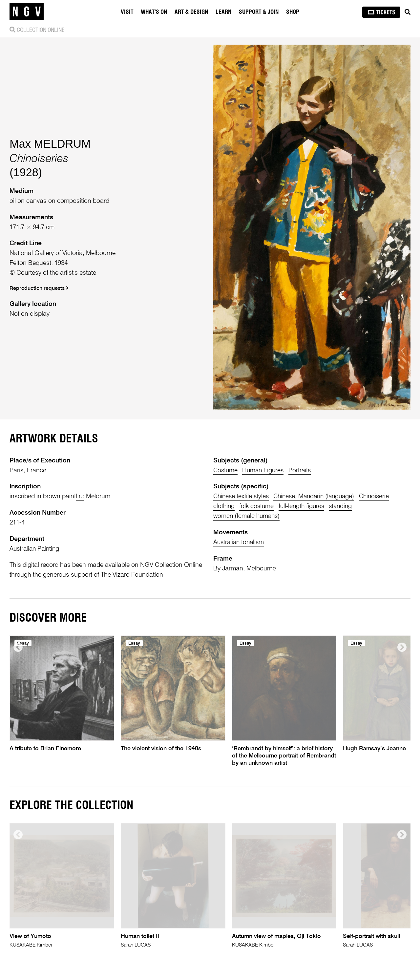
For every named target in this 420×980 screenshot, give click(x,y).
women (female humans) (248, 516)
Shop (293, 12)
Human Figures (265, 470)
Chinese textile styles (242, 496)
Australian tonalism (240, 542)
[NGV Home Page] (27, 11)
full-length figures (304, 506)
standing (345, 506)
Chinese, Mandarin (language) (318, 496)
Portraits (303, 470)
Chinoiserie (381, 496)
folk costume (258, 506)
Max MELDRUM (50, 144)
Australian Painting (36, 549)
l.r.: (80, 496)
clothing (224, 506)
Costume (226, 470)
